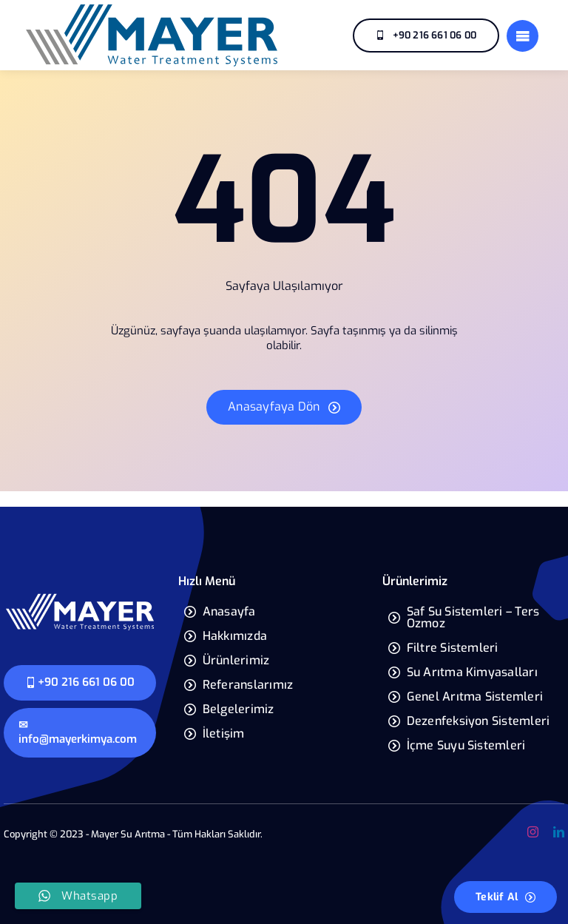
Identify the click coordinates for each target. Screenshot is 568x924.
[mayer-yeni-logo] (80, 598)
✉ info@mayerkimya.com (78, 732)
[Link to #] (523, 36)
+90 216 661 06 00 (80, 682)
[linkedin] (559, 832)
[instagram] (533, 832)
